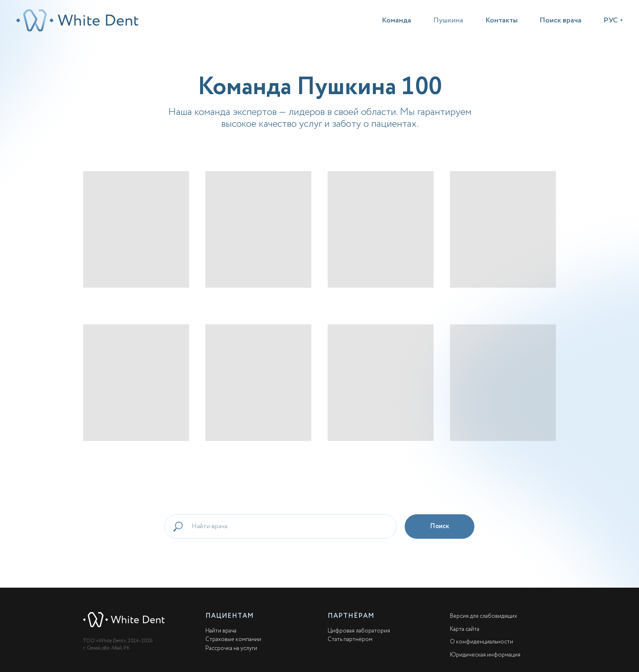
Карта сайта (465, 629)
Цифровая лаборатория (359, 631)
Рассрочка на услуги (231, 648)
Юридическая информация (485, 655)
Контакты (501, 20)
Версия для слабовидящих (484, 616)
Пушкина (448, 20)
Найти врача (221, 631)
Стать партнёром (350, 639)
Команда (397, 20)
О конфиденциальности (481, 642)
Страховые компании (233, 639)
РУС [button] (611, 20)
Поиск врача (561, 20)
